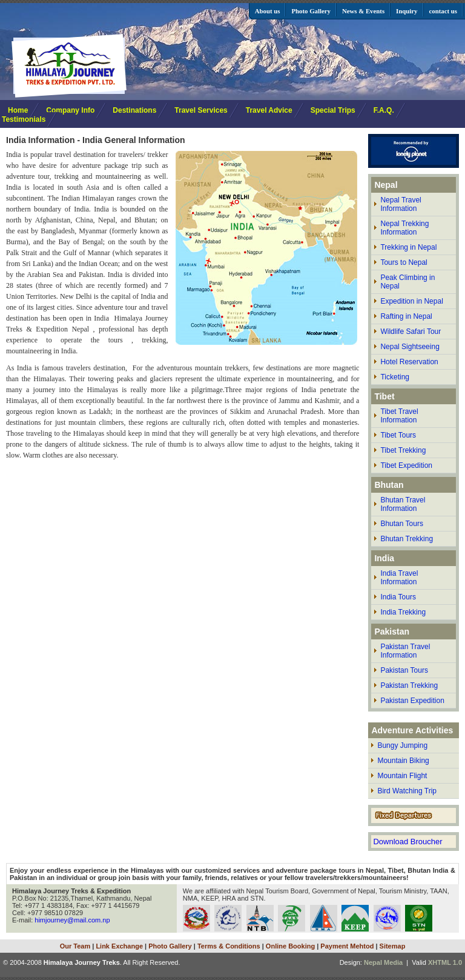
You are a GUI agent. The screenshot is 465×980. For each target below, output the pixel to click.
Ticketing (395, 377)
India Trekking (403, 612)
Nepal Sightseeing (410, 347)
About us (268, 11)
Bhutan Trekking (407, 539)
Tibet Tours (398, 435)
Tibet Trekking (403, 450)
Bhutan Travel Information (403, 504)
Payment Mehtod (347, 946)
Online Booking (290, 946)
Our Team (75, 946)
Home (18, 110)
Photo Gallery (311, 11)
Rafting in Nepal (406, 316)
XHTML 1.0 (445, 962)
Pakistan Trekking (409, 685)
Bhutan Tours (402, 524)
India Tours (398, 597)
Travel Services (201, 110)
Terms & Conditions (229, 946)
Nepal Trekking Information (404, 228)
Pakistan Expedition (412, 701)
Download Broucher (407, 842)
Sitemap (393, 946)
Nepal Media (383, 962)
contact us (443, 11)
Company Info (70, 110)
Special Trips (333, 110)
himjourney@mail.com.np (72, 920)
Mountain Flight (402, 776)
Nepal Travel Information (401, 204)
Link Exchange (119, 946)
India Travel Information (399, 578)
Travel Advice (269, 110)
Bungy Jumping (402, 745)
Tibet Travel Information (399, 416)
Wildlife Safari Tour (411, 332)
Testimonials (24, 119)
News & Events (363, 11)
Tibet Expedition (406, 465)
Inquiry (407, 11)
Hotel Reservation (409, 362)
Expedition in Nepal (411, 301)
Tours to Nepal (404, 262)
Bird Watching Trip (407, 791)
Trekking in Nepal (408, 247)
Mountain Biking (403, 761)
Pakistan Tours (404, 670)
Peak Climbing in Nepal (407, 282)
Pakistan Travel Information (405, 651)
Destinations (134, 110)
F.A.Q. (384, 110)
